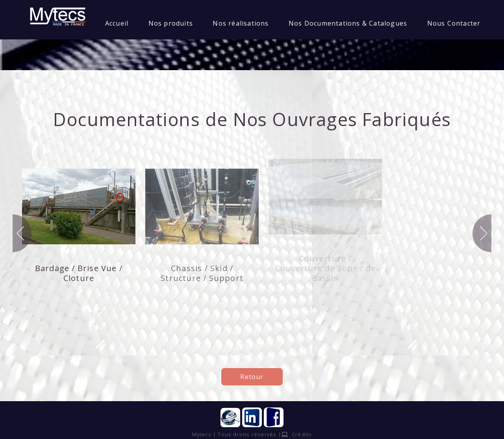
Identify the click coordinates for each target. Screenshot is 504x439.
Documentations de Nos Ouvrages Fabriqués (252, 119)
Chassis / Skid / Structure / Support (202, 273)
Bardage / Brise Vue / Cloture (79, 273)
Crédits (297, 434)
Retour (252, 377)
